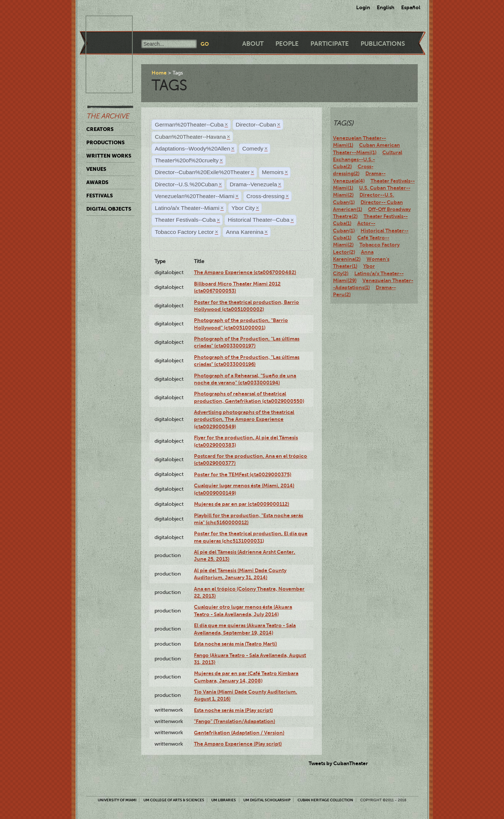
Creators (100, 129)
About (253, 44)
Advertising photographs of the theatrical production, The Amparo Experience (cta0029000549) (244, 419)
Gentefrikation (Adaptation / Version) (239, 733)
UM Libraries (224, 800)
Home (159, 73)
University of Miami (117, 800)
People (287, 44)
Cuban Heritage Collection (325, 800)
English (386, 7)
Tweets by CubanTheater (338, 763)
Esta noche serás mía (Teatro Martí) (235, 644)
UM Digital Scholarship (267, 800)
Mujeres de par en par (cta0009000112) (241, 504)
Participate (330, 44)
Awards (97, 182)
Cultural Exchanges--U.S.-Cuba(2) (368, 160)
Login (363, 7)
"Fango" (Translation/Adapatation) (234, 721)
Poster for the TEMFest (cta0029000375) (243, 474)
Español (411, 7)
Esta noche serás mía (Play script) (233, 710)
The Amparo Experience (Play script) (238, 744)
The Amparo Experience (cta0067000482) (245, 272)
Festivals (100, 196)
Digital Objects (109, 209)
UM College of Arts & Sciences (174, 800)
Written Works (109, 156)
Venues (96, 169)
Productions (105, 142)
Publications (383, 44)
